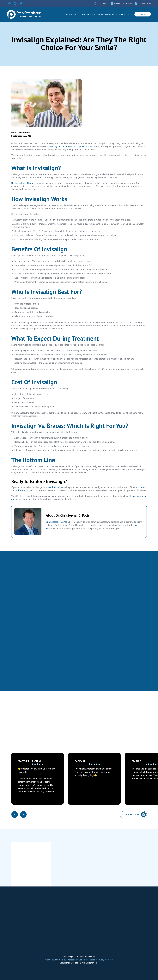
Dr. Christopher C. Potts (57, 522)
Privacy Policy (60, 960)
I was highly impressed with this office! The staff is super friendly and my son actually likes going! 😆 (93, 772)
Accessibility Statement (78, 960)
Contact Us (126, 14)
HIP (96, 963)
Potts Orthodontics (21, 133)
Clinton (141, 487)
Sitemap (49, 960)
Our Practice (72, 14)
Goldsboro (20, 490)
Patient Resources (107, 14)
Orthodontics (88, 14)
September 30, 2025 (21, 136)
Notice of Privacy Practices (101, 960)
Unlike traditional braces (23, 183)
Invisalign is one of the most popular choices (70, 146)
